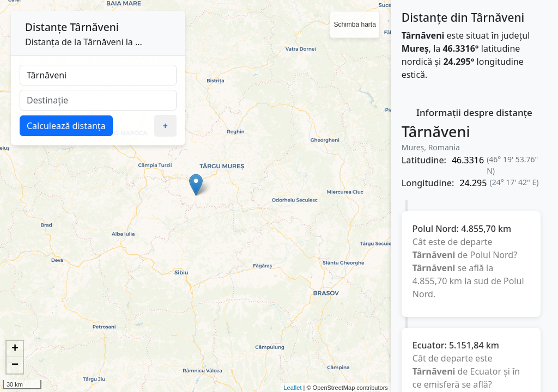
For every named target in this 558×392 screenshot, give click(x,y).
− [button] (15, 365)
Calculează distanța (66, 126)
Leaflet (292, 388)
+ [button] (15, 349)
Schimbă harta (354, 24)
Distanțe (46, 27)
